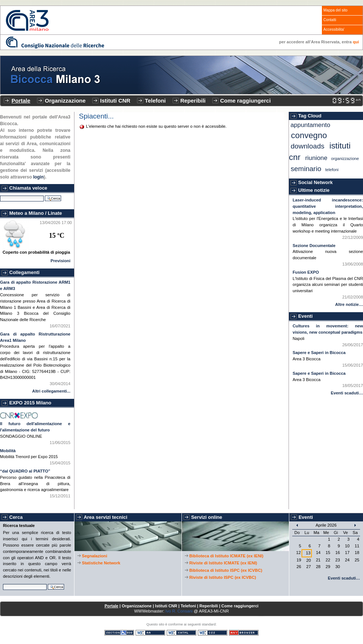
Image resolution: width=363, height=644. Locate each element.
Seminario (306, 169)
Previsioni (61, 261)
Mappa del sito (335, 10)
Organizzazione (65, 101)
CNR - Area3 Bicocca (27, 20)
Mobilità (8, 451)
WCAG (150, 633)
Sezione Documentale (314, 246)
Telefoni (155, 101)
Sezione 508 (119, 633)
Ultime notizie (314, 190)
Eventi (305, 316)
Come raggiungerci (245, 101)
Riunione (316, 158)
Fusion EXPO (306, 272)
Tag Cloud (310, 116)
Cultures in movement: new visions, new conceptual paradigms (328, 329)
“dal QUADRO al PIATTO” (25, 471)
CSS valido (213, 633)
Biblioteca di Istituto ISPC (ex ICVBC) (226, 570)
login (38, 177)
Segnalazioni (94, 556)
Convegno (309, 135)
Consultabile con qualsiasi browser (244, 633)
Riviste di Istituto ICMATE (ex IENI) (223, 563)
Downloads (308, 146)
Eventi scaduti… (347, 393)
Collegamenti (24, 272)
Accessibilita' (334, 29)
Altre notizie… (349, 304)
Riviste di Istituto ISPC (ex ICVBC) (223, 577)
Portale (21, 101)
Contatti (330, 20)
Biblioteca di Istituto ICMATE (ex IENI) (226, 556)
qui (356, 42)
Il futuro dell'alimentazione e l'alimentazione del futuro (35, 427)
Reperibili (193, 101)
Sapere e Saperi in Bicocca (319, 353)
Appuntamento (310, 125)
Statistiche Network (101, 563)
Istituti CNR (115, 101)
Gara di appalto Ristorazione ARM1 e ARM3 (35, 285)
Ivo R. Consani (179, 611)
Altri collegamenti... (51, 391)
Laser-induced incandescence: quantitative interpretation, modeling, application (328, 206)
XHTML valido (181, 633)
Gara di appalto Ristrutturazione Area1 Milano (35, 337)
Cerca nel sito (3, 583)
